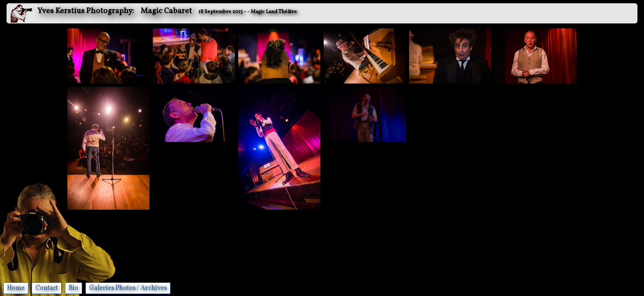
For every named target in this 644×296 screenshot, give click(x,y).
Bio (74, 288)
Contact (47, 288)
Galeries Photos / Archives (128, 288)
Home (16, 288)
